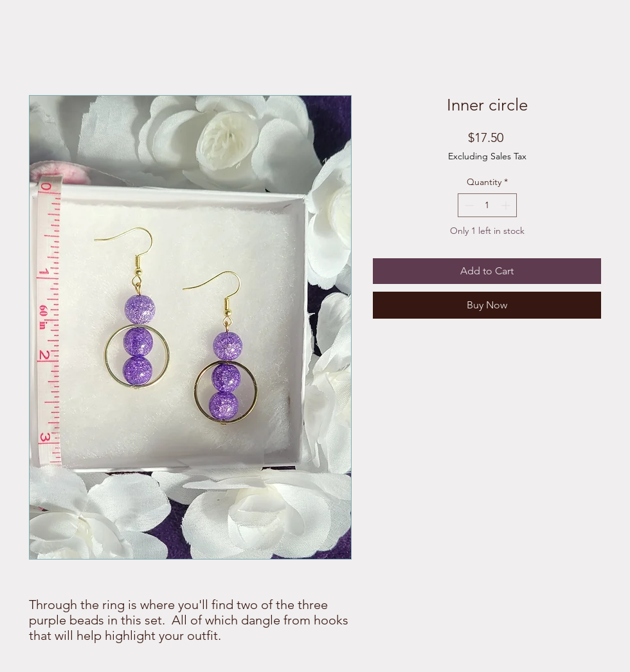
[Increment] (507, 205)
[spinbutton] (487, 205)
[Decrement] (468, 205)
